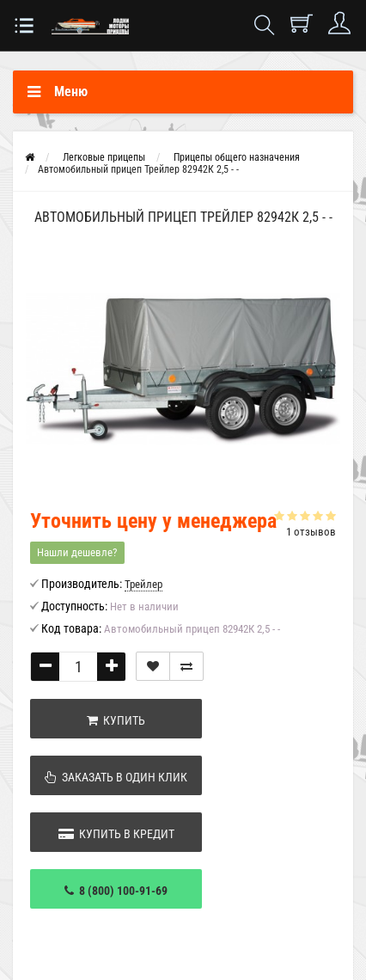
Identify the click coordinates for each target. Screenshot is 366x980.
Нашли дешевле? (77, 552)
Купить (116, 720)
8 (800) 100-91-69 (116, 891)
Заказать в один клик (116, 777)
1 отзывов (311, 532)
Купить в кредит (116, 834)
